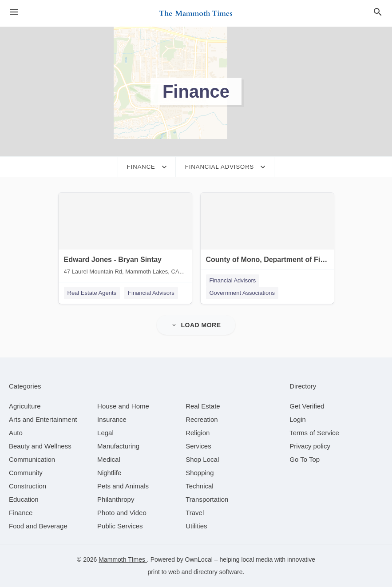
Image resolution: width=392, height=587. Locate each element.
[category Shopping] (200, 473)
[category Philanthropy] (116, 499)
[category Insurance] (112, 419)
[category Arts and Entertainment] (43, 419)
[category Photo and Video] (122, 513)
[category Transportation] (207, 499)
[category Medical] (109, 459)
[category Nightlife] (109, 473)
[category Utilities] (196, 526)
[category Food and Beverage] (38, 526)
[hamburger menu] (14, 12)
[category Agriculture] (25, 406)
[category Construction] (28, 486)
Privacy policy (310, 446)
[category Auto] (16, 433)
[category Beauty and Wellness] (40, 446)
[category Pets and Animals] (123, 486)
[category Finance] (21, 513)
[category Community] (26, 473)
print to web (164, 572)
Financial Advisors (151, 293)
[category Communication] (32, 459)
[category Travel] (195, 513)
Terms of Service (314, 433)
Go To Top (305, 459)
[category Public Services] (120, 526)
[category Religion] (198, 433)
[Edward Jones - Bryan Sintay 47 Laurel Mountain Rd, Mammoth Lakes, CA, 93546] (125, 236)
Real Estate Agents (92, 293)
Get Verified (307, 406)
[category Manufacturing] (118, 446)
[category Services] (198, 446)
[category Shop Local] (202, 459)
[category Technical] (200, 486)
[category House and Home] (123, 406)
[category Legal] (105, 433)
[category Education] (24, 499)
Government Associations (242, 293)
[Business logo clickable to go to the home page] (196, 13)
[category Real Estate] (203, 406)
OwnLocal (199, 559)
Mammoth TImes (123, 559)
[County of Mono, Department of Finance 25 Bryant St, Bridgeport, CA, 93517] (267, 236)
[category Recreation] (202, 419)
